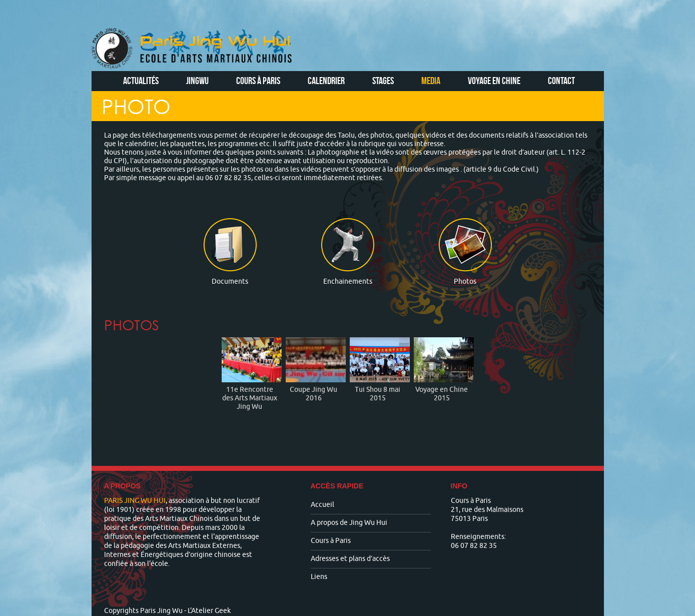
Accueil (322, 505)
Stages (383, 81)
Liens (319, 577)
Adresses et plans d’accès (350, 559)
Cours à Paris (258, 81)
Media (431, 81)
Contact (561, 81)
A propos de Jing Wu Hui (349, 523)
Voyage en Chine (494, 81)
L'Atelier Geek (209, 611)
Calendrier (326, 81)
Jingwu (197, 81)
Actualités (141, 81)
